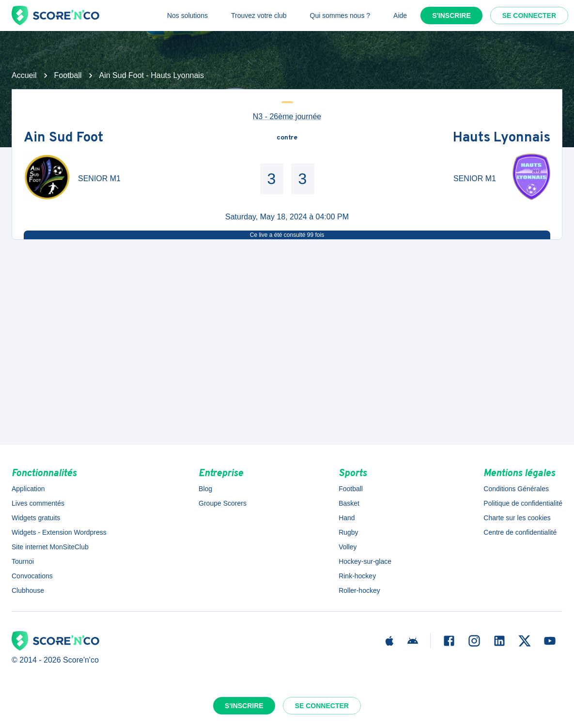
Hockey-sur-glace (365, 561)
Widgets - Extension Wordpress (59, 532)
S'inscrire (451, 15)
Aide (400, 15)
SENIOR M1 (99, 178)
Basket (349, 503)
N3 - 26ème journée (287, 116)
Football (68, 75)
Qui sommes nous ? (340, 15)
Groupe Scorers (223, 503)
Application (28, 489)
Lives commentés (38, 503)
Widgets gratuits (36, 518)
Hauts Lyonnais (502, 138)
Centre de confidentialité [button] (520, 532)
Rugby (348, 532)
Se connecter (529, 15)
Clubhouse (28, 590)
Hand (347, 518)
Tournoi (23, 561)
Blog (205, 489)
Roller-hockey (359, 590)
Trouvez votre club (259, 15)
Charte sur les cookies (517, 518)
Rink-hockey (357, 576)
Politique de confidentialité (523, 503)
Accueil (24, 75)
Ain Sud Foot (63, 138)
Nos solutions (187, 15)
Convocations (32, 576)
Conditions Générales (516, 489)
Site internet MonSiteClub (50, 547)
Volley (348, 547)
